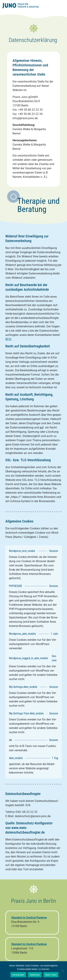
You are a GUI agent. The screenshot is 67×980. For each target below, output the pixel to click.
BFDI (8, 339)
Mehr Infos (51, 975)
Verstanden (18, 975)
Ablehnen (35, 975)
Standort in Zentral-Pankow (29, 944)
